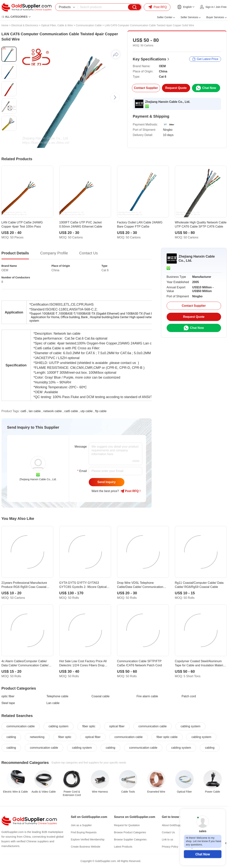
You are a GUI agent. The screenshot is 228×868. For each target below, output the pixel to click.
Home (5, 25)
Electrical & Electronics (25, 25)
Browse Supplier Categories (130, 839)
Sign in (210, 7)
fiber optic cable (167, 737)
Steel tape (8, 703)
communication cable (21, 726)
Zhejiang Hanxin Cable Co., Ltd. (168, 102)
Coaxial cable (101, 696)
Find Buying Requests (84, 832)
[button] (115, 97)
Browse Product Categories (130, 832)
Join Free (221, 7)
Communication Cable (89, 25)
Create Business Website (86, 847)
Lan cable (53, 703)
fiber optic (89, 726)
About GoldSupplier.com (176, 825)
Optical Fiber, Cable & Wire (57, 25)
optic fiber (8, 696)
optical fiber (117, 726)
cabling (11, 737)
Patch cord (189, 696)
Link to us (168, 839)
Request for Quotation (127, 825)
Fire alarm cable (147, 696)
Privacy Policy (170, 847)
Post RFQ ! (131, 491)
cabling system (59, 726)
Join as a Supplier (81, 825)
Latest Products (123, 847)
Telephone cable (58, 696)
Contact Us (168, 832)
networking (37, 737)
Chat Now (203, 854)
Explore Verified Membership (88, 839)
